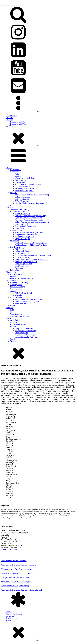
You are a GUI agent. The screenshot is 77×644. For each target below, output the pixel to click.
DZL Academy (11, 280)
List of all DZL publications (11, 550)
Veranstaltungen (16, 314)
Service (8, 318)
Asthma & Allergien (22, 214)
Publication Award (22, 303)
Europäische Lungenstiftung (25, 331)
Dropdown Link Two (18, 124)
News (12, 310)
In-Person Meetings (17, 287)
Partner (17, 174)
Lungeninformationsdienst (25, 329)
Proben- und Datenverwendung (22, 278)
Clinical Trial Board (22, 186)
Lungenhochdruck (22, 224)
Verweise (14, 341)
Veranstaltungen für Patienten (26, 337)
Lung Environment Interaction (26, 235)
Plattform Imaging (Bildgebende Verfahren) (31, 245)
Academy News (16, 285)
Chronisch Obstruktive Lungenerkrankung (30, 216)
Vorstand (18, 176)
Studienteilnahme (21, 333)
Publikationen (15, 270)
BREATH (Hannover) (23, 197)
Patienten (14, 326)
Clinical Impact (11, 272)
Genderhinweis (11, 618)
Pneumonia (19, 268)
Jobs (12, 312)
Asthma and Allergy (22, 251)
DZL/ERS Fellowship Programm (27, 301)
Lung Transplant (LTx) (23, 264)
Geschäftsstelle (20, 182)
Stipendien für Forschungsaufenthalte (29, 299)
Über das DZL (15, 170)
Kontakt (13, 306)
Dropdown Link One (18, 122)
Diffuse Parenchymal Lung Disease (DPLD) (31, 260)
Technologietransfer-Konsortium (27, 189)
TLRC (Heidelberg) (22, 201)
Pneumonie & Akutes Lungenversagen (29, 220)
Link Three (10, 126)
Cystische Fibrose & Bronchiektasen (28, 218)
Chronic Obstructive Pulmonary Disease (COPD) (33, 255)
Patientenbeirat (20, 180)
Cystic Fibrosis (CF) (22, 257)
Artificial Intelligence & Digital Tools (29, 232)
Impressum (10, 616)
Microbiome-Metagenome (25, 237)
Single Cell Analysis (22, 239)
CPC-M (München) (22, 199)
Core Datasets (15, 247)
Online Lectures (16, 289)
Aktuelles (9, 308)
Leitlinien (14, 276)
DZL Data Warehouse (18, 324)
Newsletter (14, 322)
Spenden (13, 339)
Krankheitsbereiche (17, 212)
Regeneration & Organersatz (25, 226)
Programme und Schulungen (25, 335)
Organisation (15, 172)
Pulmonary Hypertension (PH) (26, 262)
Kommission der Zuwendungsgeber (28, 184)
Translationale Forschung (20, 209)
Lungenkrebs (20, 228)
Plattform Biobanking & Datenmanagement (31, 243)
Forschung (9, 207)
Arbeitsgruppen (16, 230)
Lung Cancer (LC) (22, 266)
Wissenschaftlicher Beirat (24, 178)
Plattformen (15, 241)
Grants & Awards (17, 297)
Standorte (14, 193)
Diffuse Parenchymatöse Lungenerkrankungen (32, 222)
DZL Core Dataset (22, 249)
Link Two (9, 120)
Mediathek (14, 320)
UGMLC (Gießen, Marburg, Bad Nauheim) (31, 203)
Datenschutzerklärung (14, 614)
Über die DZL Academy (19, 283)
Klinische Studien (17, 274)
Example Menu (11, 116)
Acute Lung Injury (22, 253)
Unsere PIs (14, 205)
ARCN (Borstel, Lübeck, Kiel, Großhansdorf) (32, 195)
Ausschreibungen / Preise (20, 316)
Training (13, 291)
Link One (9, 118)
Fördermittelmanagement (24, 191)
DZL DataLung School (23, 293)
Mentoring (19, 295)
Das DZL (9, 168)
